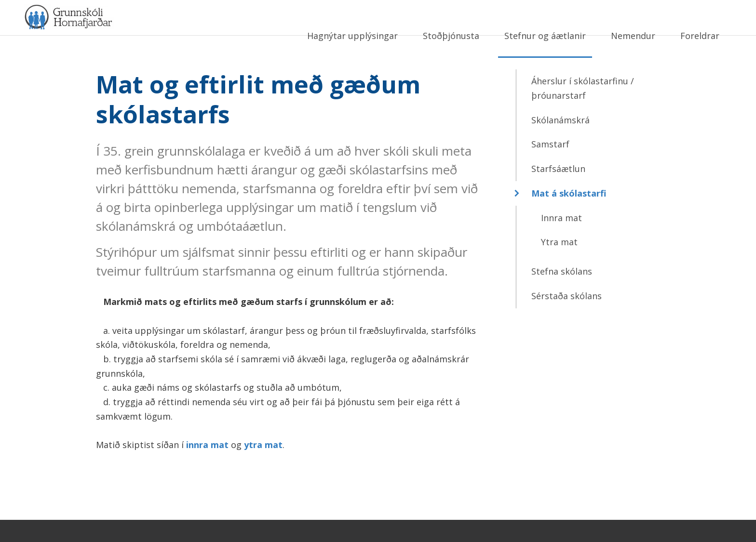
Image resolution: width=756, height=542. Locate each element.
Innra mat (561, 240)
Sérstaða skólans (567, 318)
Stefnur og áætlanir (545, 36)
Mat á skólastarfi (569, 215)
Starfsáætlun (558, 191)
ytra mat (263, 467)
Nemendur (633, 36)
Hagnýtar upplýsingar (352, 36)
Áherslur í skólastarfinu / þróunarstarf (583, 111)
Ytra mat (559, 264)
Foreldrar (700, 36)
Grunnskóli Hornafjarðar (118, 34)
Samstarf (550, 167)
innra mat (207, 467)
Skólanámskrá (560, 142)
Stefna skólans (562, 293)
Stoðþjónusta (451, 36)
